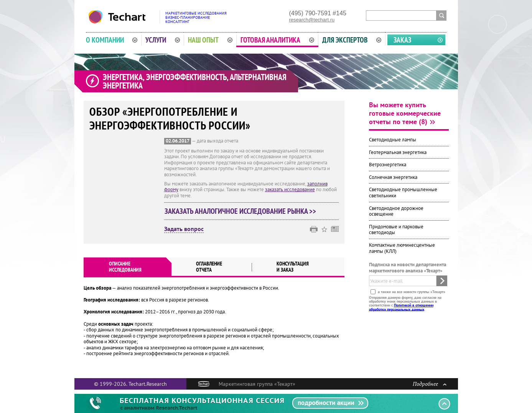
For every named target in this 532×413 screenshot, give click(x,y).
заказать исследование (290, 189)
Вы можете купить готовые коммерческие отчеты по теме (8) (405, 113)
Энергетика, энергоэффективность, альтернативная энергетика (195, 81)
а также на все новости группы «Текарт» (411, 291)
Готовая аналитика (277, 40)
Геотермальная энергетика (398, 152)
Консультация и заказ (293, 267)
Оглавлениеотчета (209, 267)
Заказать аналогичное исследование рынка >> (240, 211)
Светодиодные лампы (393, 140)
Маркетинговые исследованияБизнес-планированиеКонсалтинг (196, 17)
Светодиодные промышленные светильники (403, 193)
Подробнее (430, 384)
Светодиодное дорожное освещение (396, 211)
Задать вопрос (184, 229)
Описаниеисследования (125, 267)
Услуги (163, 40)
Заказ (402, 40)
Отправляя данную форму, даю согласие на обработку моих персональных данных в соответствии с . (405, 303)
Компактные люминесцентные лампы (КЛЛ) (402, 248)
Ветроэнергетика (388, 165)
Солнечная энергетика (393, 177)
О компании (112, 40)
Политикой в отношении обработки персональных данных (401, 307)
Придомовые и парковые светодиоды (396, 230)
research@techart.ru (312, 20)
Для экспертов (352, 40)
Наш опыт (210, 40)
